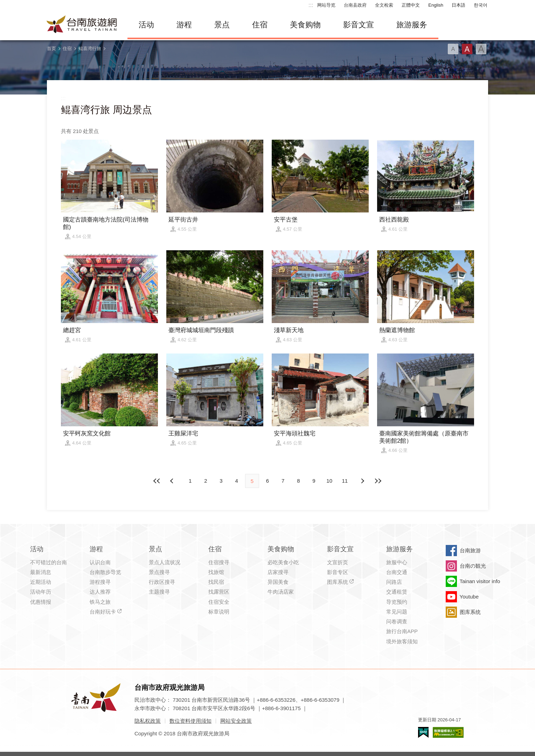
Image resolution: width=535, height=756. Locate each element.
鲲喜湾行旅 (90, 48)
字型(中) (467, 49)
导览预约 (397, 602)
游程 (184, 25)
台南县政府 (355, 5)
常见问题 (397, 612)
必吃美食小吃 (283, 562)
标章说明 (219, 612)
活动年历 (41, 592)
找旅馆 (216, 572)
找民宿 (216, 582)
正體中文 (411, 5)
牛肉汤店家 (281, 592)
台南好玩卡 (103, 612)
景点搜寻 (159, 572)
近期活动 (41, 582)
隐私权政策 (148, 721)
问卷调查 (397, 621)
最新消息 (41, 572)
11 (345, 481)
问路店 (394, 582)
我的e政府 (423, 732)
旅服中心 (397, 562)
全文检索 (384, 5)
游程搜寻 (100, 582)
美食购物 (305, 25)
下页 (173, 481)
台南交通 (397, 572)
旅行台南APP (402, 631)
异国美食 (278, 582)
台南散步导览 (105, 572)
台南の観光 (473, 566)
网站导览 (326, 5)
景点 (222, 25)
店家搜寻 (278, 572)
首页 (51, 48)
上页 (362, 481)
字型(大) (481, 49)
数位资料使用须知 (190, 721)
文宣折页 (338, 562)
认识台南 (100, 562)
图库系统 (338, 582)
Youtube (469, 597)
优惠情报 (41, 602)
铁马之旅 (100, 602)
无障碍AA (448, 732)
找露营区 (219, 592)
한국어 (481, 5)
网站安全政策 (236, 721)
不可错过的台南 (48, 562)
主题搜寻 (159, 592)
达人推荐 (100, 592)
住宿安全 (219, 602)
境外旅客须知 (402, 641)
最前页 (157, 481)
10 (329, 481)
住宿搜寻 (219, 562)
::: (311, 5)
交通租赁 (397, 592)
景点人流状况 (165, 562)
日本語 (458, 5)
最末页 (378, 481)
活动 (146, 25)
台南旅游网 (82, 25)
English (436, 5)
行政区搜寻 (162, 582)
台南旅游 (470, 550)
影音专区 (338, 572)
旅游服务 (412, 25)
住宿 (260, 25)
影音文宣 (359, 25)
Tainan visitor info (480, 581)
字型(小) (453, 49)
